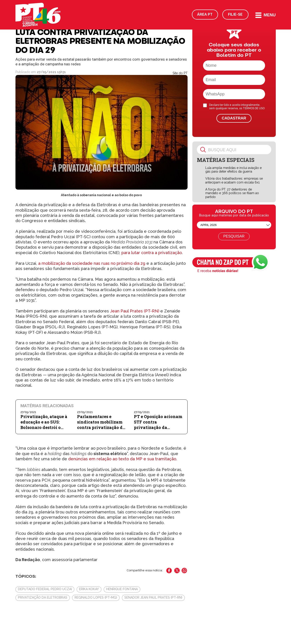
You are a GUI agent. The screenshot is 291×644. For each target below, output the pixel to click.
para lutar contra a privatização (152, 253)
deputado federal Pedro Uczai (45, 589)
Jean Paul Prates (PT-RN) (135, 311)
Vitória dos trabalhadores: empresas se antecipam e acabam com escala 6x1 (234, 180)
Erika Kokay (89, 589)
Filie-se (235, 14)
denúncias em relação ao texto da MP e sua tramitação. (123, 459)
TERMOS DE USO (254, 108)
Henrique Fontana (122, 589)
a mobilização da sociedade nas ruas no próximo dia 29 (92, 263)
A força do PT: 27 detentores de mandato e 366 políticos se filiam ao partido (232, 193)
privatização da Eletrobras (43, 597)
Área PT (205, 14)
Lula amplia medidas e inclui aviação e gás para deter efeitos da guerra (233, 170)
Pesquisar (234, 236)
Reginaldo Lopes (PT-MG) (96, 597)
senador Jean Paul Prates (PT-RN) (153, 597)
